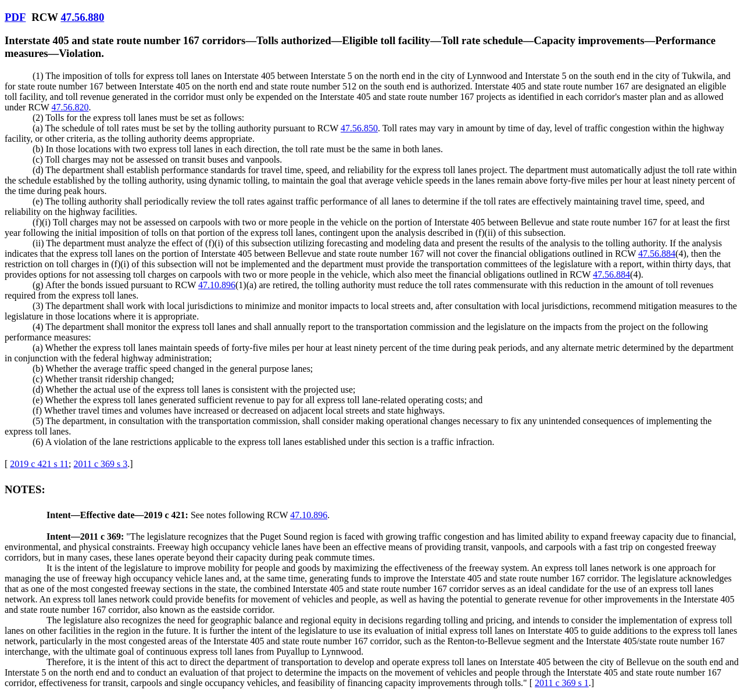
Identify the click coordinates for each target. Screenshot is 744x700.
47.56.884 (657, 254)
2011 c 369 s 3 (101, 464)
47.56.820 (70, 107)
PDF (15, 17)
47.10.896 (217, 285)
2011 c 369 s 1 (562, 683)
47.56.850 (359, 128)
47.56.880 (82, 17)
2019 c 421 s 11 (39, 464)
